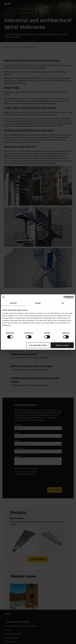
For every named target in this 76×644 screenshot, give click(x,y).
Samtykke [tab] (13, 303)
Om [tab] (63, 303)
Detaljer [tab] (38, 303)
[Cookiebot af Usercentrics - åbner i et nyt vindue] (65, 297)
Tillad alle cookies (62, 345)
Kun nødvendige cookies (38, 345)
